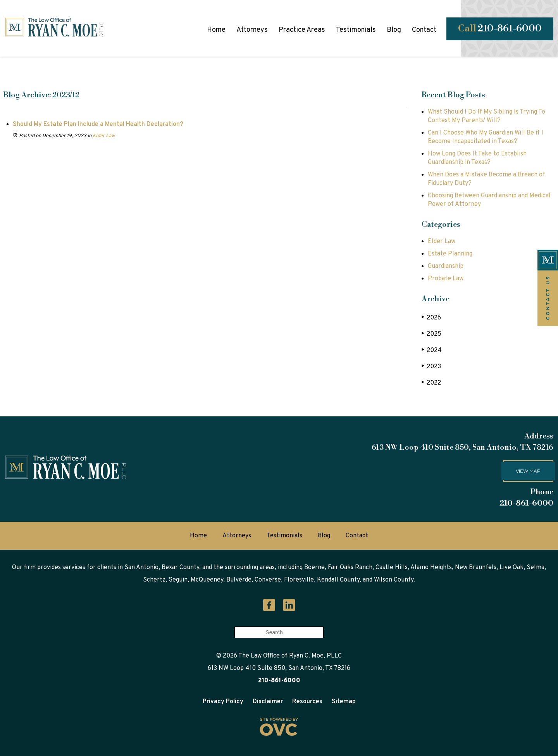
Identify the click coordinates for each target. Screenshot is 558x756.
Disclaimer (268, 702)
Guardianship (446, 266)
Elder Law (104, 136)
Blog (394, 30)
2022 (431, 383)
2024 (432, 350)
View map (528, 471)
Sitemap (344, 702)
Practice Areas (302, 30)
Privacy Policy (223, 702)
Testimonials (356, 30)
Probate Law (446, 279)
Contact (424, 30)
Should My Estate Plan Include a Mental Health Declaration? (98, 124)
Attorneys (252, 30)
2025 (431, 334)
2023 (431, 367)
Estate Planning (450, 254)
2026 (431, 318)
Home (216, 30)
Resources (307, 702)
